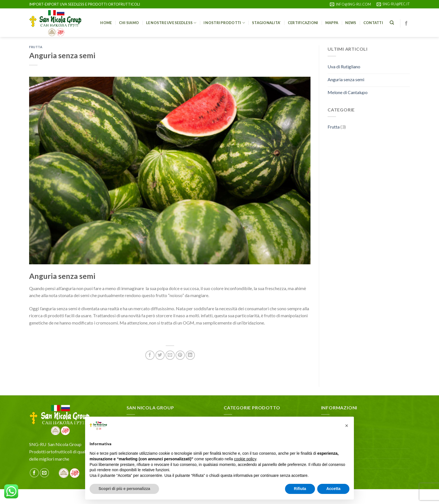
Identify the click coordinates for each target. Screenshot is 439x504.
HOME (106, 23)
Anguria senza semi (346, 79)
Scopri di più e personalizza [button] (124, 489)
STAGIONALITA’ (266, 23)
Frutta (36, 47)
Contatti (373, 23)
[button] (347, 426)
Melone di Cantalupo (348, 92)
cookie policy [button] (245, 459)
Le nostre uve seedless (171, 23)
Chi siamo (129, 23)
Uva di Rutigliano (344, 66)
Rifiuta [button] (300, 489)
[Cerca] (392, 23)
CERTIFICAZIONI (303, 23)
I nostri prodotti (224, 23)
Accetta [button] (333, 489)
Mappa (332, 23)
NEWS (351, 23)
